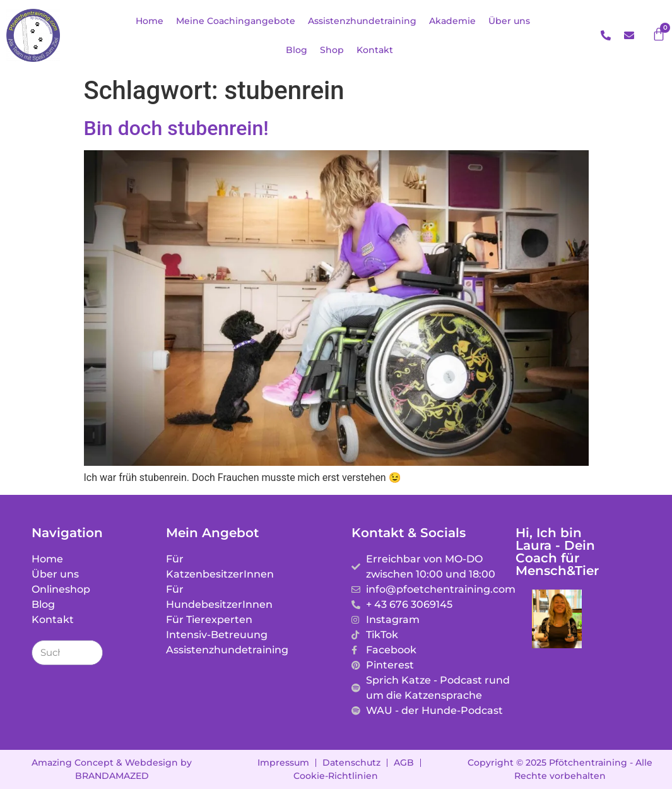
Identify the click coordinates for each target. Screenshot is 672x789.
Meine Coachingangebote (236, 21)
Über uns (509, 21)
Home (150, 21)
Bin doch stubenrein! (176, 128)
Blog (297, 50)
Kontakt (375, 50)
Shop (332, 50)
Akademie (452, 21)
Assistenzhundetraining (362, 21)
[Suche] (90, 653)
